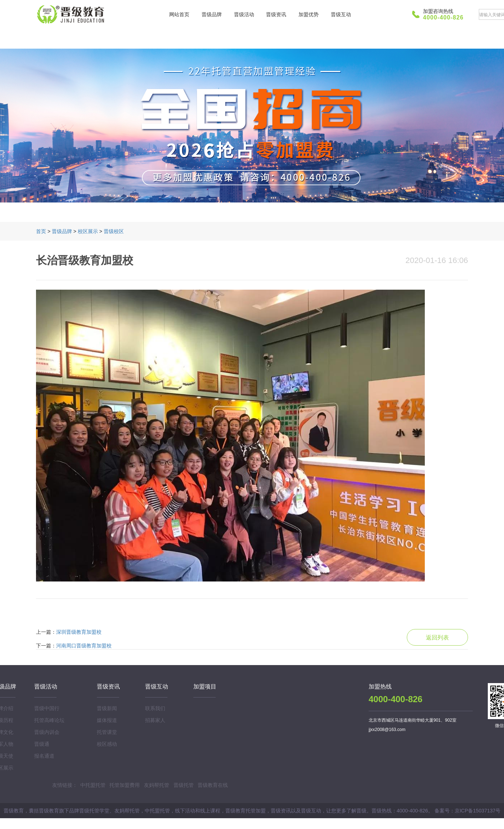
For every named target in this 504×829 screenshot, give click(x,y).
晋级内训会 (47, 732)
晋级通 (42, 744)
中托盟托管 (93, 785)
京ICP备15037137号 (478, 811)
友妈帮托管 (157, 785)
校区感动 (107, 744)
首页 (41, 231)
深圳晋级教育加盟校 (79, 632)
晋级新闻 (107, 708)
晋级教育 (72, 14)
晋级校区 (114, 231)
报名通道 (44, 756)
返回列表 (437, 638)
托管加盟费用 (125, 785)
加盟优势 (309, 14)
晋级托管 (184, 785)
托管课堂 (107, 732)
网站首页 (179, 14)
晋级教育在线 (213, 785)
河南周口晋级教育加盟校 (84, 646)
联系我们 (155, 708)
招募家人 (155, 720)
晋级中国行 (47, 708)
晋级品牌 (212, 14)
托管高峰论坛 (49, 720)
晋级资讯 (276, 14)
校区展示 (88, 231)
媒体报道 (107, 720)
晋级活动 (244, 14)
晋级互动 (341, 14)
